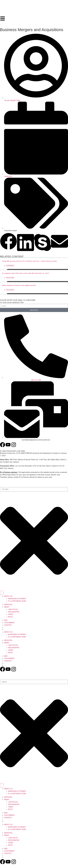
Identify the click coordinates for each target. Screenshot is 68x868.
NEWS (7, 607)
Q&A (6, 620)
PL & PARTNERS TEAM (17, 601)
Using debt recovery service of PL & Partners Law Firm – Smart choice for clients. (30, 261)
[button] (9, 242)
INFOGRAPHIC (14, 612)
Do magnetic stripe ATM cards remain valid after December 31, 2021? (26, 273)
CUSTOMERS (9, 623)
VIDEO (11, 614)
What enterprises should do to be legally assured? (19, 285)
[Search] (2, 593)
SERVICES (8, 605)
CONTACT (8, 625)
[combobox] (34, 489)
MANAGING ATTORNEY (17, 599)
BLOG (10, 617)
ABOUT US (8, 596)
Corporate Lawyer (11, 231)
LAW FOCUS (13, 609)
